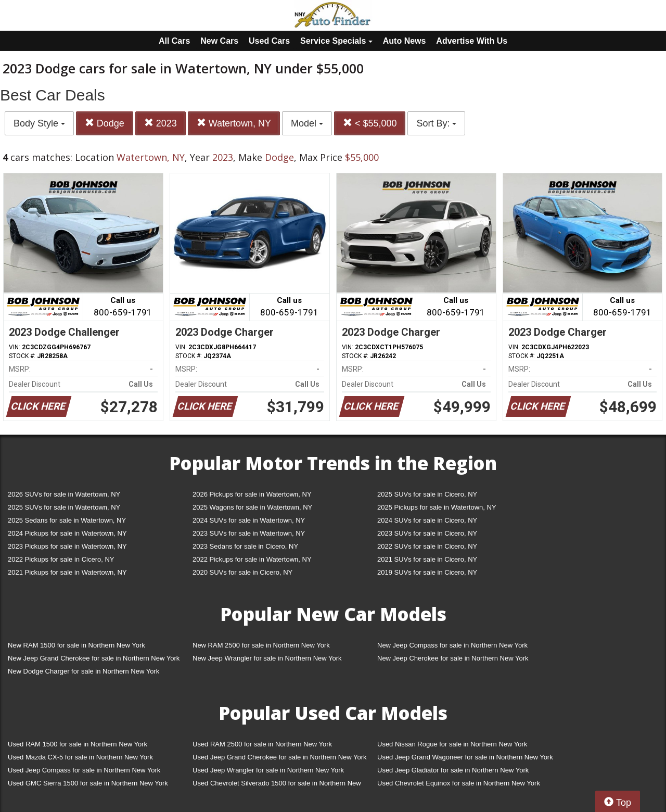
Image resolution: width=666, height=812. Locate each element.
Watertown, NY (234, 123)
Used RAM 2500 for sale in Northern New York (262, 744)
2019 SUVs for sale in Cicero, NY (427, 572)
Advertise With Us (472, 41)
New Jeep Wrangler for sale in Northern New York (267, 658)
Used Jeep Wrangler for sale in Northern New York (268, 770)
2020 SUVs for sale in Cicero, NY (242, 572)
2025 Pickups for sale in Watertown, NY (437, 507)
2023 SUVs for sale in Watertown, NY (249, 533)
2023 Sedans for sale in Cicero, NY (245, 546)
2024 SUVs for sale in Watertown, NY (249, 520)
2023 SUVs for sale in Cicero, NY (427, 533)
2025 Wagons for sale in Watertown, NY (252, 507)
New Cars (219, 41)
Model (307, 123)
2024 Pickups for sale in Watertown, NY (67, 533)
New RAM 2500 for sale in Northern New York (261, 645)
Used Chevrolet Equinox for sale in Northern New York (459, 783)
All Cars (174, 41)
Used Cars (269, 41)
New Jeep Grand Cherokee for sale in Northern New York (94, 658)
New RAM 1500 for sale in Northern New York (76, 645)
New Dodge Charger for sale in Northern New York (84, 671)
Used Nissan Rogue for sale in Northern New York (452, 744)
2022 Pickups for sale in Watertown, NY (252, 559)
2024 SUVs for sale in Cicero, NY (427, 520)
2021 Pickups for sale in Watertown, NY (67, 572)
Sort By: (436, 123)
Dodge (105, 123)
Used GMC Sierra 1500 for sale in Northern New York (88, 783)
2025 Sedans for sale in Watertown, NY (67, 520)
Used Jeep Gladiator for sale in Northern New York (453, 770)
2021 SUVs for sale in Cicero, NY (427, 559)
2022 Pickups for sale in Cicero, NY (61, 559)
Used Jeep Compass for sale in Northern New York (84, 770)
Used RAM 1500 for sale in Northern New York (78, 744)
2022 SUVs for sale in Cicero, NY (427, 546)
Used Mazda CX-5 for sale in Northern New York (80, 757)
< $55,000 (370, 123)
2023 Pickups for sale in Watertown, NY (67, 546)
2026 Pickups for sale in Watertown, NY (252, 494)
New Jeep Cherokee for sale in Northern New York (453, 658)
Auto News (405, 41)
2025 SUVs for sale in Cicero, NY (427, 494)
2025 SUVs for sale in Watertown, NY (64, 507)
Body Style (39, 123)
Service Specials (336, 41)
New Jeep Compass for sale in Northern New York (452, 645)
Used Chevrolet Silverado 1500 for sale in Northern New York (277, 785)
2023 (161, 123)
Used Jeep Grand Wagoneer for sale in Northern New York (465, 757)
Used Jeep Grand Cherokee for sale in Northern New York (280, 757)
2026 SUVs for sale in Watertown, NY (64, 494)
